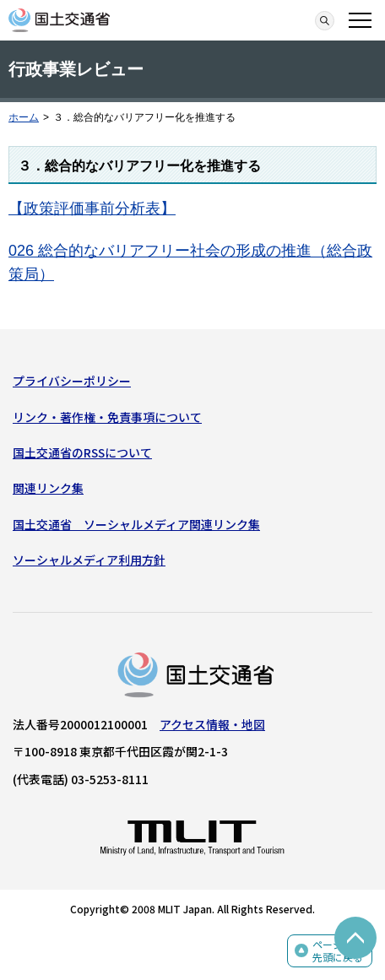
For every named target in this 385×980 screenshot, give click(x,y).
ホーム (24, 117)
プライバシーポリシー (72, 381)
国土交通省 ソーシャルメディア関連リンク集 (136, 524)
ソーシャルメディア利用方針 (89, 560)
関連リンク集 (48, 488)
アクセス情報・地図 (212, 724)
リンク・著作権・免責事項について (107, 417)
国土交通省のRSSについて (82, 452)
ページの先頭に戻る (338, 951)
